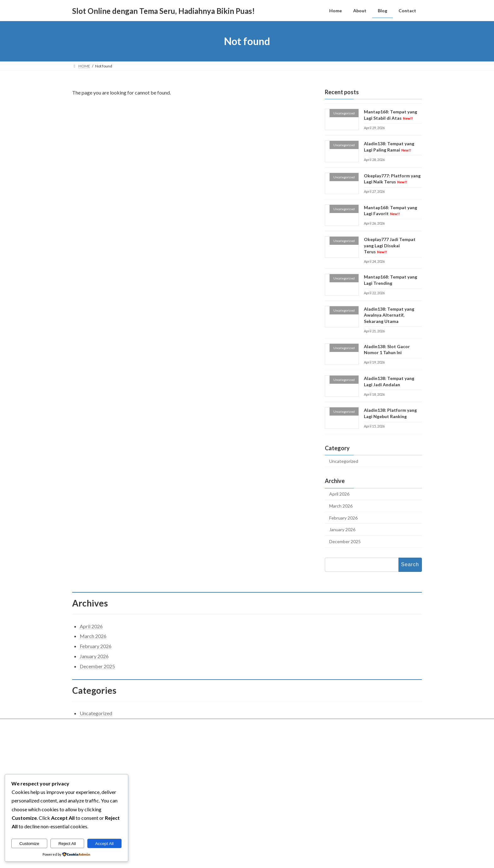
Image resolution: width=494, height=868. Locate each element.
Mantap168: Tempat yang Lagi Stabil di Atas (353, 767)
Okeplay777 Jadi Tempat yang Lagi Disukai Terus (390, 245)
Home (201, 761)
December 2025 (345, 541)
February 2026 (343, 518)
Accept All (104, 844)
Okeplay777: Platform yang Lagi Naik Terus (392, 179)
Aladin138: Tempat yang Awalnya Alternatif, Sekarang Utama (389, 315)
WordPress (220, 859)
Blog (199, 781)
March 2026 (341, 506)
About (201, 771)
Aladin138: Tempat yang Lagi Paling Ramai (352, 782)
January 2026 (342, 529)
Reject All (67, 844)
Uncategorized (344, 461)
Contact (85, 724)
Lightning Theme (248, 859)
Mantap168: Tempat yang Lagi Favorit (391, 211)
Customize (29, 844)
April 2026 (339, 494)
